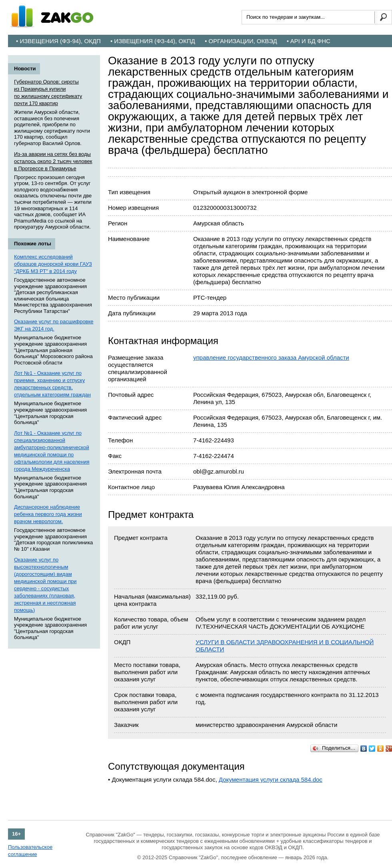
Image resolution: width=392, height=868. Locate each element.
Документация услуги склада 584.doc (271, 779)
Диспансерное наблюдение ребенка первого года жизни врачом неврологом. (48, 514)
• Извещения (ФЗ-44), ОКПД (153, 41)
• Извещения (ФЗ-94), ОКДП (58, 41)
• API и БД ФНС (309, 41)
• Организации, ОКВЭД (241, 41)
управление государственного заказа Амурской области (271, 357)
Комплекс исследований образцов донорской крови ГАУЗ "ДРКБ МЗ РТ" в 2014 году (53, 264)
